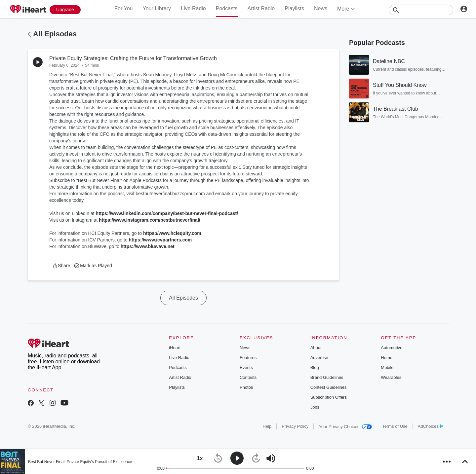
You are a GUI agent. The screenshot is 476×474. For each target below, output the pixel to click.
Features (248, 358)
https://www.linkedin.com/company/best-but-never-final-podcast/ (167, 213)
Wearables (391, 377)
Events (246, 367)
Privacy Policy (295, 426)
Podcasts (227, 8)
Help (267, 426)
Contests (248, 377)
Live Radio (193, 8)
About (316, 348)
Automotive (392, 348)
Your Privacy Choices (345, 427)
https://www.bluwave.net (148, 246)
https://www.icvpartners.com (160, 240)
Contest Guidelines (329, 387)
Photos (246, 387)
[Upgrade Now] (65, 10)
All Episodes (55, 34)
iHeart (175, 348)
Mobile (387, 367)
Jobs (315, 407)
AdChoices (431, 426)
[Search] (421, 10)
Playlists (294, 8)
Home (387, 358)
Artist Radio (261, 8)
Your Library (157, 8)
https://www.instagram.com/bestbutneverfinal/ (150, 220)
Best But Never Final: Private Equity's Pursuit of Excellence (80, 462)
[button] (61, 266)
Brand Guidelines (327, 377)
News (321, 8)
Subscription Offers (329, 397)
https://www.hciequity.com (172, 233)
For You (123, 8)
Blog (315, 367)
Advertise (319, 358)
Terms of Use (395, 426)
